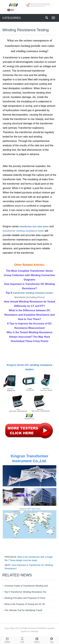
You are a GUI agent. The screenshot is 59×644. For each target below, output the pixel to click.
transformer (26, 226)
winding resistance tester (30, 231)
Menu (37, 640)
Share (7, 640)
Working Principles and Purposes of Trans (25, 598)
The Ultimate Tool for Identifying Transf (23, 610)
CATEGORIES (12, 18)
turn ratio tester (41, 226)
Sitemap (34, 631)
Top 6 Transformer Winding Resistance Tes (25, 592)
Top (52, 640)
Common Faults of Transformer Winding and (26, 586)
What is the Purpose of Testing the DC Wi (25, 604)
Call (22, 640)
